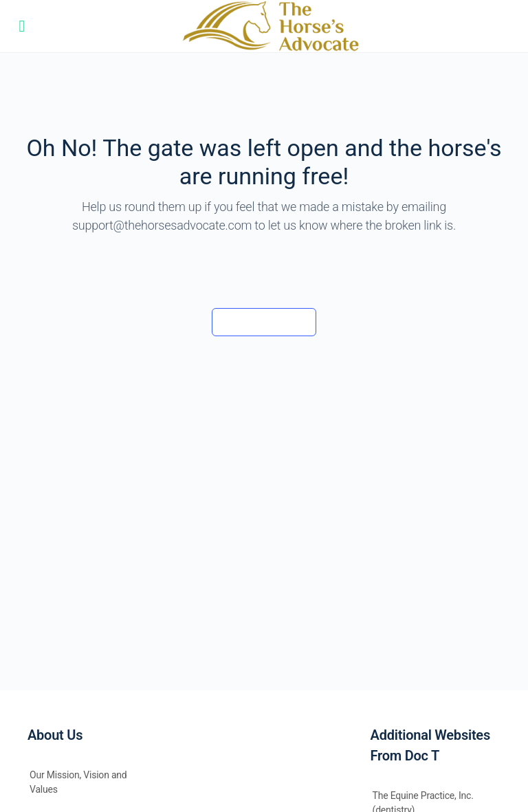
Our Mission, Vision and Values (78, 782)
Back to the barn (264, 322)
